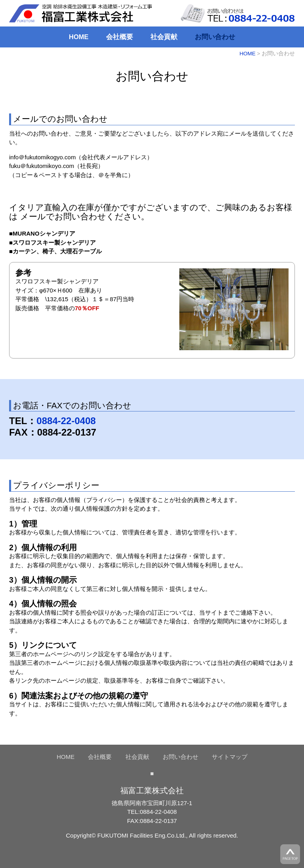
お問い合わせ (215, 37)
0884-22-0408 (66, 421)
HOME (79, 37)
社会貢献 (164, 37)
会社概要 (120, 37)
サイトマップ (230, 757)
